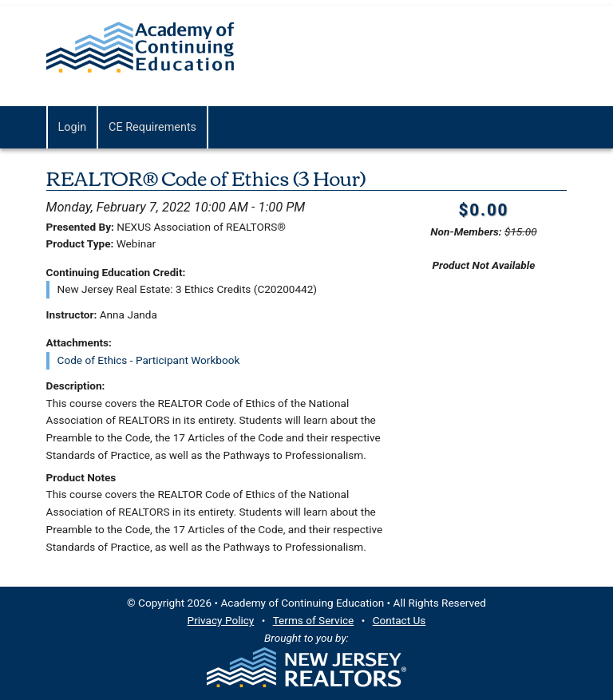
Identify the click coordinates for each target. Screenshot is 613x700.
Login (73, 127)
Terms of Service (314, 620)
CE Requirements (152, 127)
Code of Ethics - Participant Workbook (149, 360)
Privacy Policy (221, 620)
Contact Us (399, 620)
